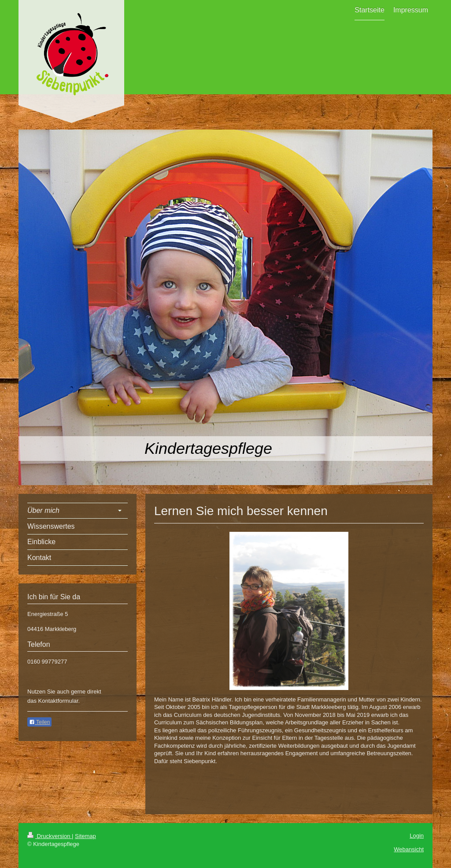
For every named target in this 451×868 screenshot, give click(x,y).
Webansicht (409, 849)
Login (417, 836)
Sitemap (85, 836)
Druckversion (50, 836)
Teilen (39, 722)
